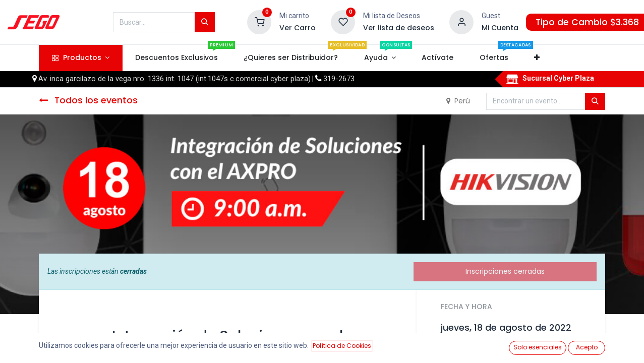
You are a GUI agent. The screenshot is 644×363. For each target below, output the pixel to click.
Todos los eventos (88, 100)
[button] (537, 58)
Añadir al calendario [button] (482, 350)
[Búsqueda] (205, 22)
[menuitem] (177, 58)
